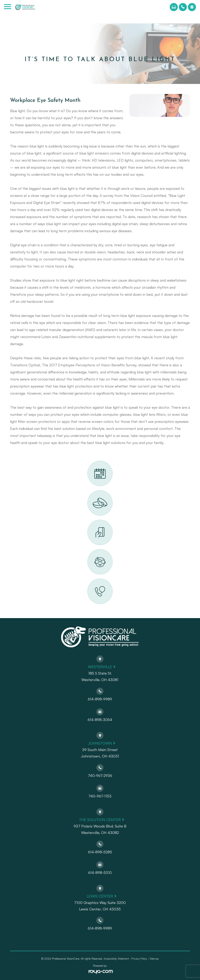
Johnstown (100, 743)
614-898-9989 (100, 699)
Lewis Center (100, 896)
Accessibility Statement (116, 959)
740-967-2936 (100, 775)
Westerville (100, 667)
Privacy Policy (139, 959)
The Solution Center (100, 820)
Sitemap (154, 959)
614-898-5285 (100, 852)
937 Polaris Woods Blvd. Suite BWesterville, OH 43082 (100, 829)
